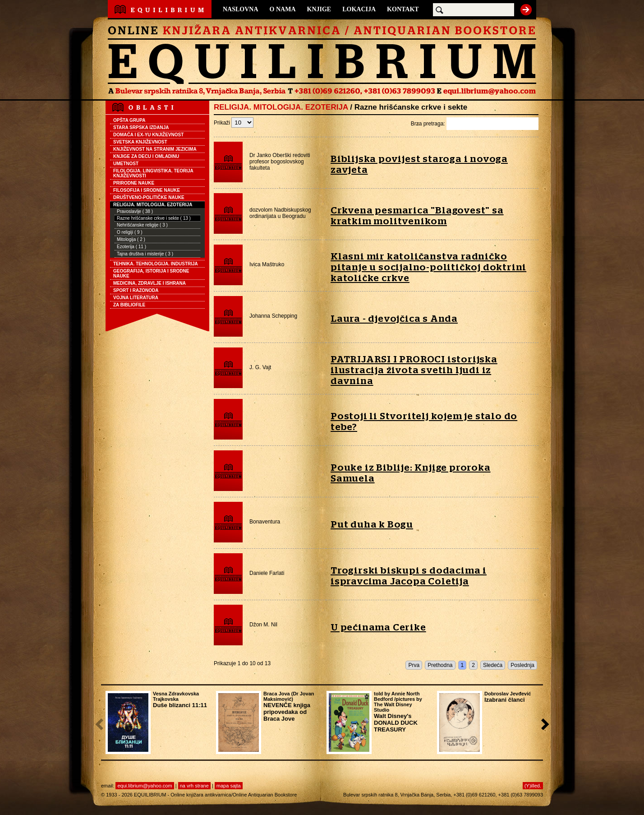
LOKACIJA (359, 9)
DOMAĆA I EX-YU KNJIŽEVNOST (148, 135)
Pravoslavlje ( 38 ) (135, 211)
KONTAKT (403, 9)
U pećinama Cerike (378, 627)
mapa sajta (229, 786)
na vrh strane (194, 786)
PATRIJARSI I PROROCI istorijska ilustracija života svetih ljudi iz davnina (414, 370)
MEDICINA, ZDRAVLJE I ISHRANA (149, 283)
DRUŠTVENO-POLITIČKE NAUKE (149, 197)
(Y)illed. (533, 786)
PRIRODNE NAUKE (134, 183)
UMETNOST (126, 164)
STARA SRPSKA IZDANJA (141, 127)
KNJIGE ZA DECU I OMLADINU (146, 156)
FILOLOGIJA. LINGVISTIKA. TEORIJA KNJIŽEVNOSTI (153, 173)
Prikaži (234, 123)
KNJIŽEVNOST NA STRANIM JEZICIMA (155, 149)
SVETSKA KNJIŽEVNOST (140, 142)
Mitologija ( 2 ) (131, 239)
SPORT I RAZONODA (136, 290)
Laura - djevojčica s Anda (394, 319)
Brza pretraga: (475, 124)
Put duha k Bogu (372, 525)
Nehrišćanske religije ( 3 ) (142, 225)
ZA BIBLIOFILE (129, 305)
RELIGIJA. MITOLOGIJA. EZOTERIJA (153, 205)
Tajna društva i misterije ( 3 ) (145, 254)
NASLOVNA (241, 9)
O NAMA (283, 9)
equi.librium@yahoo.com (145, 786)
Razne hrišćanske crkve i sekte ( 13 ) (154, 218)
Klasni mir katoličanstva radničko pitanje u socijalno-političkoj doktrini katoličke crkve (428, 267)
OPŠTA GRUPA (129, 120)
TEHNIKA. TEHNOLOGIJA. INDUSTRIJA (156, 264)
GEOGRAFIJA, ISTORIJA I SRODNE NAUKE (151, 273)
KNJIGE (319, 9)
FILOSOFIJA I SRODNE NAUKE (147, 190)
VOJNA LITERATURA (136, 298)
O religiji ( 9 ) (130, 232)
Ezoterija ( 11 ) (131, 247)
